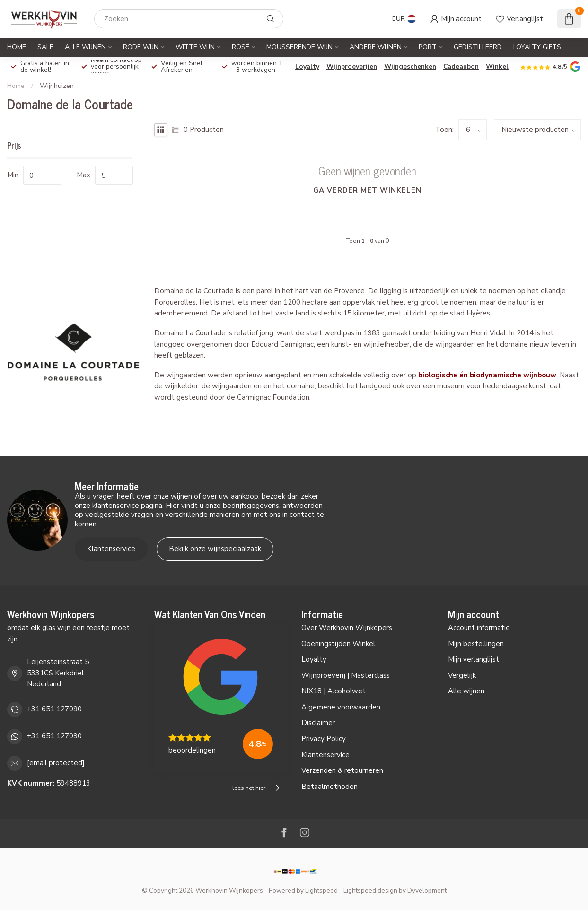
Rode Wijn (141, 47)
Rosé (241, 47)
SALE (45, 47)
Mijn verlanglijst (474, 659)
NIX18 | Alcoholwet (333, 691)
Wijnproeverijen (352, 66)
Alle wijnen (466, 691)
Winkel (497, 66)
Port (428, 47)
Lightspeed (321, 890)
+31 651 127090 (54, 709)
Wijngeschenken (410, 66)
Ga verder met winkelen (367, 190)
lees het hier (256, 788)
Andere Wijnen (376, 47)
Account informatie (479, 628)
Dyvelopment (427, 890)
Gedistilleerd (478, 47)
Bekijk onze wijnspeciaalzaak (215, 549)
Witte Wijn (195, 47)
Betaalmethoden (329, 787)
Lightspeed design (370, 890)
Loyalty (307, 66)
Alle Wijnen (85, 47)
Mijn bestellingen (476, 644)
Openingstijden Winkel (338, 644)
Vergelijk (462, 675)
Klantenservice (111, 549)
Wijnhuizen (57, 86)
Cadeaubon (461, 66)
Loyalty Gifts (537, 47)
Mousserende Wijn (299, 47)
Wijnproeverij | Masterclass (346, 675)
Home (17, 47)
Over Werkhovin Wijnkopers (347, 628)
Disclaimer (318, 723)
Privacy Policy (324, 739)
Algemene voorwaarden (341, 707)
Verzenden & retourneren (342, 770)
